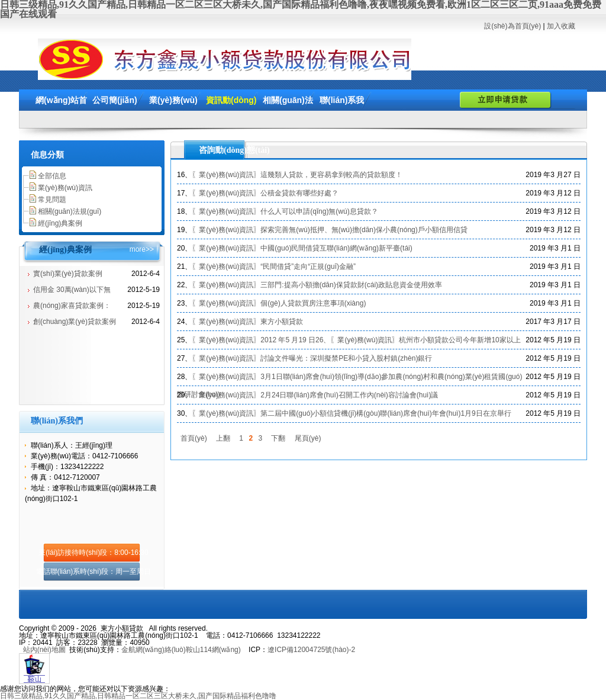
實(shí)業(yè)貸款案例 (68, 274)
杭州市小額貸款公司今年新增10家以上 (460, 340)
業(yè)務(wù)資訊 (65, 188)
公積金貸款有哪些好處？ (299, 193)
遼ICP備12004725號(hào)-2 (311, 650)
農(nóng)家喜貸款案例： (72, 306)
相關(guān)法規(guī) (70, 211)
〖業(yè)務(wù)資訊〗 (226, 175)
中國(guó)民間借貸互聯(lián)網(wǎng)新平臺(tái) (336, 248)
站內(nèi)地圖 (44, 650)
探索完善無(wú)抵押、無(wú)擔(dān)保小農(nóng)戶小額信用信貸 (364, 230)
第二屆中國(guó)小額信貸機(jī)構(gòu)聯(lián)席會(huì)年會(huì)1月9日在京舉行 (386, 413)
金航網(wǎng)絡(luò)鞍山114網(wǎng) (181, 650)
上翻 (223, 438)
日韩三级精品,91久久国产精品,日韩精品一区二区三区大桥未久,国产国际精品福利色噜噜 (138, 696)
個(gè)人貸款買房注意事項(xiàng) (313, 303)
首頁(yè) (194, 438)
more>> (142, 249)
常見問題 (52, 200)
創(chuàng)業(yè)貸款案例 (75, 322)
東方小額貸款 (282, 322)
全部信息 (52, 176)
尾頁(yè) (308, 438)
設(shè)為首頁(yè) (512, 26)
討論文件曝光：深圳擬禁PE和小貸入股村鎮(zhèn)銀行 (346, 358)
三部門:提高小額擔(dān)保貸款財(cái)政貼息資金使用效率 (351, 285)
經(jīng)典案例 (60, 223)
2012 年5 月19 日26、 (295, 340)
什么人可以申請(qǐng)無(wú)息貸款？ (319, 211)
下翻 (278, 438)
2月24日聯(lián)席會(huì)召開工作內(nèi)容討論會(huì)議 (349, 395)
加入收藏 (561, 26)
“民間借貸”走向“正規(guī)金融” (308, 266)
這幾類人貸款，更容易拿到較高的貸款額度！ (331, 175)
